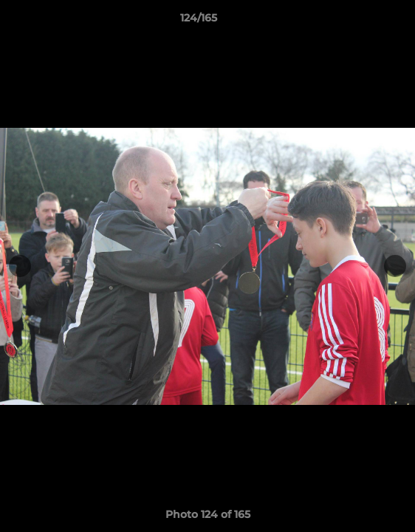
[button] (362, 21)
